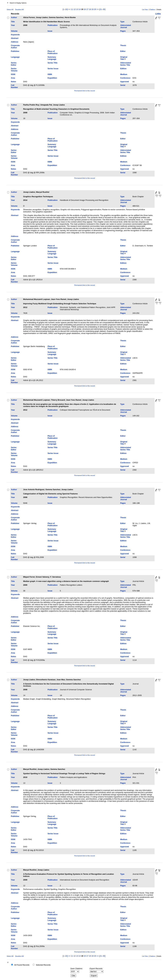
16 (85, 9)
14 (80, 9)
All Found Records (22, 965)
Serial (123, 85)
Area (13, 78)
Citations (152, 10)
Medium (124, 74)
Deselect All (19, 10)
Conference (125, 78)
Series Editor (14, 64)
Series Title (52, 63)
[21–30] (102, 9)
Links (158, 14)
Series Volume (14, 70)
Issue (50, 31)
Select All (10, 10)
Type (122, 22)
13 (77, 9)
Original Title (124, 58)
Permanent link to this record (85, 91)
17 (87, 9)
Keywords (15, 35)
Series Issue (53, 69)
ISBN (50, 74)
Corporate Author (15, 47)
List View (145, 10)
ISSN (13, 74)
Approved (125, 82)
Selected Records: (43, 965)
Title (13, 22)
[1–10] (65, 9)
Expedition (52, 78)
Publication (53, 25)
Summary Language (52, 58)
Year (13, 25)
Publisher (15, 51)
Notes (14, 82)
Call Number (14, 86)
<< (69, 9)
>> (98, 9)
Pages (123, 31)
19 (92, 9)
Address (15, 42)
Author (14, 17)
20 (95, 9)
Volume (14, 31)
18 (90, 9)
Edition (123, 69)
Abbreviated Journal (126, 26)
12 (75, 9)
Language (15, 57)
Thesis (123, 45)
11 (72, 9)
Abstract (15, 38)
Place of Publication (53, 52)
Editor (123, 51)
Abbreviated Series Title (126, 64)
